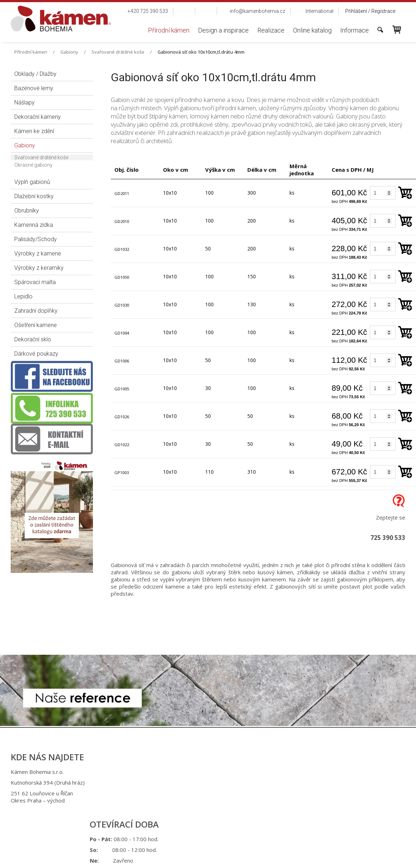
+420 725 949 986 (212, 794)
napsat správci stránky (201, 842)
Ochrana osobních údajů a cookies (265, 842)
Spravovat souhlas (325, 842)
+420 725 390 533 (211, 784)
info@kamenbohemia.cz (214, 812)
